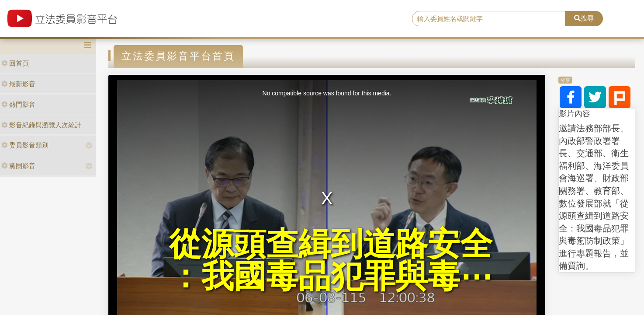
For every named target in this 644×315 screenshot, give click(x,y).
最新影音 (18, 84)
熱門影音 (18, 104)
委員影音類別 (25, 145)
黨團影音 (18, 166)
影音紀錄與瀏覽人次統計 (41, 125)
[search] (489, 19)
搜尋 (584, 18)
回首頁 (15, 63)
